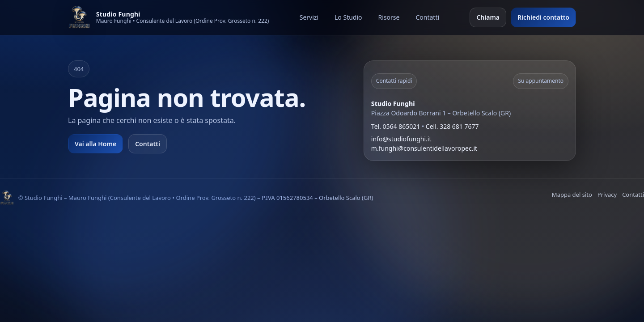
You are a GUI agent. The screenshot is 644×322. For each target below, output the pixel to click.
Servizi (309, 17)
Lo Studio (348, 17)
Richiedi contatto (543, 17)
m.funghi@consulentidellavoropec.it (424, 148)
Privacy (607, 195)
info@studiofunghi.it (401, 139)
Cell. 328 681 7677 (452, 126)
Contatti (427, 17)
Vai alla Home (95, 144)
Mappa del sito (572, 195)
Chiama (488, 17)
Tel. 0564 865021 (396, 126)
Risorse (389, 17)
